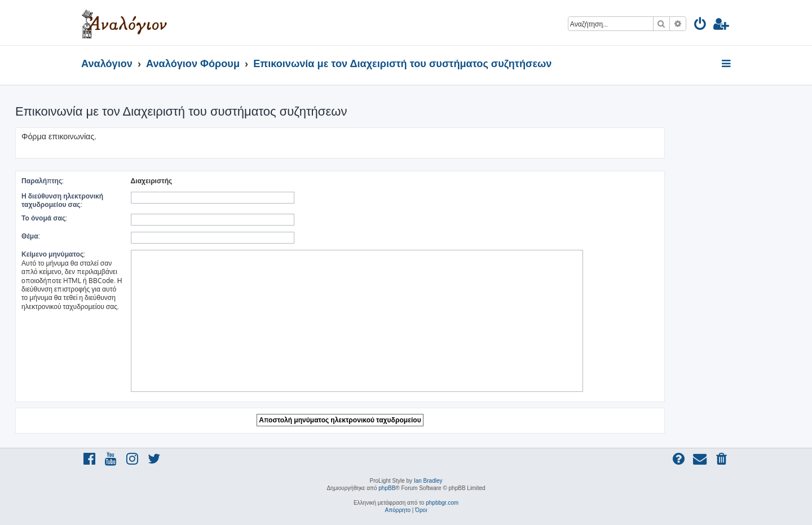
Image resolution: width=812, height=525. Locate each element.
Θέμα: (31, 236)
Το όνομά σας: (44, 218)
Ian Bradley (428, 481)
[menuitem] (701, 26)
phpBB (387, 488)
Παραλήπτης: (43, 181)
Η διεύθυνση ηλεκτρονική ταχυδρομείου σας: (62, 200)
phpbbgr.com (442, 503)
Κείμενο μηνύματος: (53, 254)
